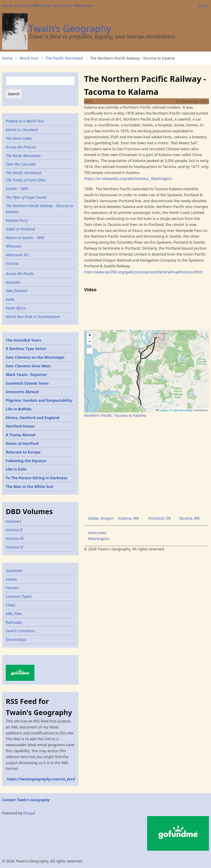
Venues (12, 588)
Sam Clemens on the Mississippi (35, 357)
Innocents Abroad (22, 392)
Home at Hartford (22, 443)
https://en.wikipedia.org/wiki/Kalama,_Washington (128, 179)
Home (7, 6)
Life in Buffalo (19, 409)
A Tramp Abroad (21, 435)
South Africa (16, 308)
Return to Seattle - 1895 (25, 238)
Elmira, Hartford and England (33, 418)
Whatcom (14, 246)
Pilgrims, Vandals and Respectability (39, 400)
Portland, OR (160, 518)
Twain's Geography (70, 28)
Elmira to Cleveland (22, 130)
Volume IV (15, 547)
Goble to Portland (20, 229)
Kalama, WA (129, 518)
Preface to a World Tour (25, 121)
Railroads (14, 622)
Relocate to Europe (23, 452)
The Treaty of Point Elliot (26, 180)
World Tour (29, 58)
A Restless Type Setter (26, 349)
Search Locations (21, 631)
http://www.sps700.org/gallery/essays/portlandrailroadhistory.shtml (143, 272)
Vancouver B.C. (18, 255)
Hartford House (20, 426)
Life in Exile (16, 469)
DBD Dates (42, 6)
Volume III (15, 538)
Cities (11, 605)
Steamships (16, 639)
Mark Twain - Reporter (26, 375)
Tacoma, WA (189, 518)
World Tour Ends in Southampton (33, 317)
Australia (13, 282)
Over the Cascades (21, 164)
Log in (204, 6)
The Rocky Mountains (23, 156)
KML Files (14, 614)
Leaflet (162, 410)
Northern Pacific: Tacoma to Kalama (115, 415)
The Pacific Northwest (64, 58)
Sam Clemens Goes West (28, 366)
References (83, 6)
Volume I (13, 521)
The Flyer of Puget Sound (26, 197)
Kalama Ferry (17, 220)
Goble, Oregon (101, 518)
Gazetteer (14, 571)
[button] (90, 336)
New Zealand (16, 291)
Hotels (11, 579)
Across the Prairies (21, 147)
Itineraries (63, 6)
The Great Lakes (19, 138)
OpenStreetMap (183, 410)
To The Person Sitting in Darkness (37, 478)
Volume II (14, 530)
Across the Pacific (20, 274)
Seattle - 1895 (17, 189)
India (10, 299)
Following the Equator (26, 461)
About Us (23, 6)
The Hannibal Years (23, 340)
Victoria (12, 263)
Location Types (19, 596)
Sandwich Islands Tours (27, 383)
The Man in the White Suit (30, 486)
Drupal (29, 813)
